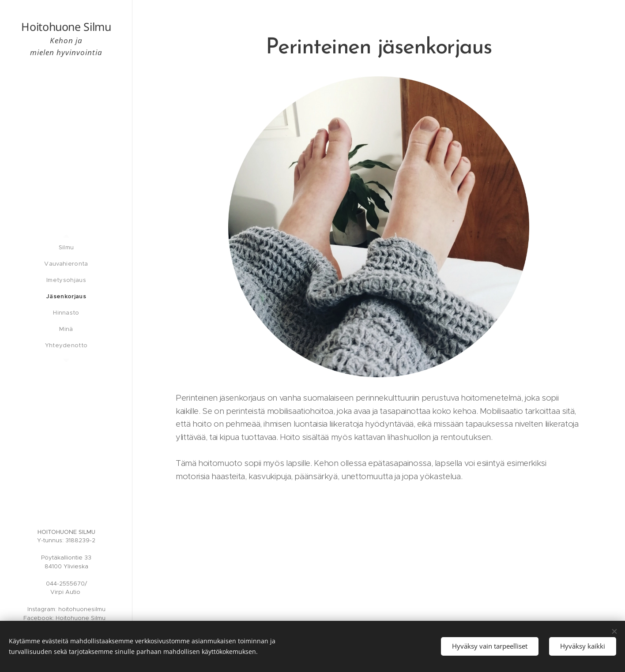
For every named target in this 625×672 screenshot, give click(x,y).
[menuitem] (66, 247)
